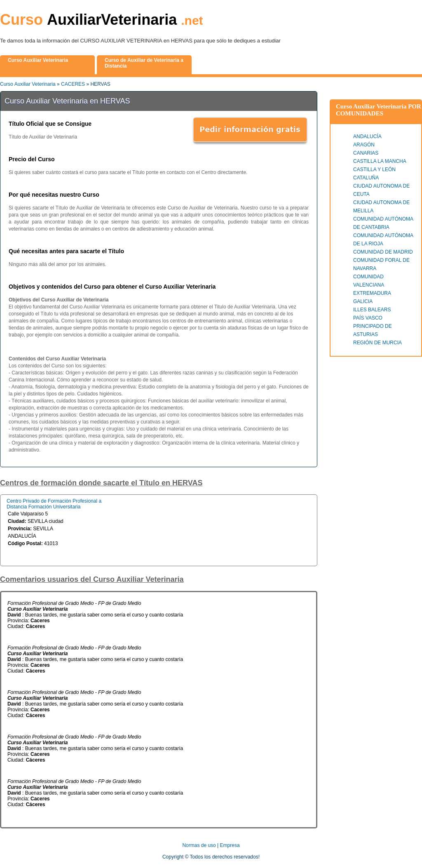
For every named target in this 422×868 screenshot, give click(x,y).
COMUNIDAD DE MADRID (383, 252)
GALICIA (363, 301)
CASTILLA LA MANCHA (380, 161)
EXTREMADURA (372, 293)
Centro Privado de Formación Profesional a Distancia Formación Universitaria (54, 504)
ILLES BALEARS (372, 310)
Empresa (230, 845)
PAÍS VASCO (368, 318)
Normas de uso (199, 845)
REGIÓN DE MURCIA (377, 343)
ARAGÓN (364, 145)
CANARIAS (366, 153)
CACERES (73, 84)
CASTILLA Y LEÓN (374, 169)
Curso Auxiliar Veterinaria (28, 84)
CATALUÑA (366, 178)
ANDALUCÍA (367, 136)
